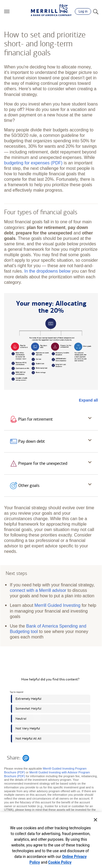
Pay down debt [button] (32, 441)
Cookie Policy (60, 862)
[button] (7, 11)
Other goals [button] (29, 485)
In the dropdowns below (47, 271)
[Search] (95, 11)
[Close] (95, 820)
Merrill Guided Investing (58, 605)
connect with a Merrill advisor (38, 590)
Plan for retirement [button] (35, 419)
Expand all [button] (88, 400)
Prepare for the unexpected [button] (43, 463)
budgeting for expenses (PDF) (33, 163)
